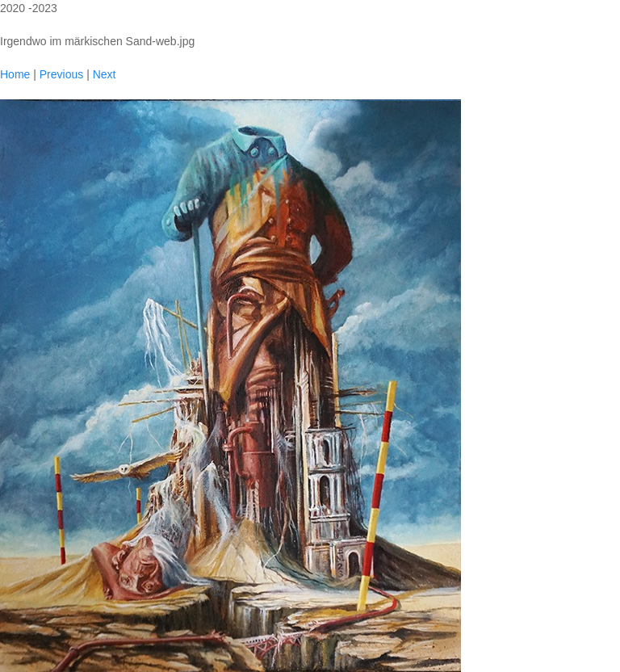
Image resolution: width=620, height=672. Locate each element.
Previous (61, 74)
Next (105, 74)
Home (15, 74)
